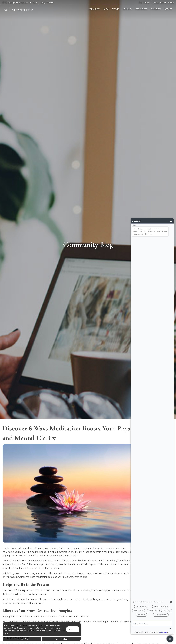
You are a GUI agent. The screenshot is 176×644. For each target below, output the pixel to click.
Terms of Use (22, 639)
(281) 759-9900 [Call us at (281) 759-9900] (47, 3)
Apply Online (144, 3)
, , (19, 3)
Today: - (164, 3)
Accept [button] (73, 629)
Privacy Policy (61, 639)
